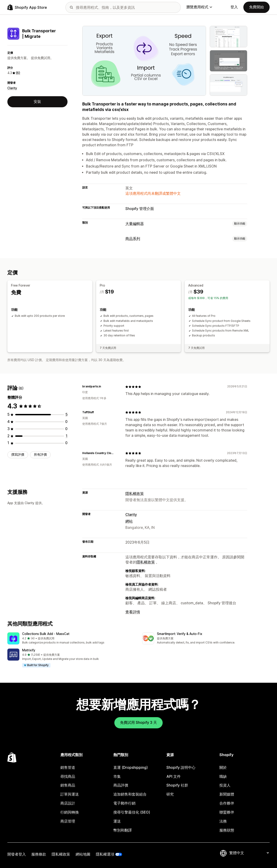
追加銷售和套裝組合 (130, 794)
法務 (223, 821)
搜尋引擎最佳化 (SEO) (132, 812)
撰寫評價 (18, 455)
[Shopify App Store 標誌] (27, 7)
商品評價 (121, 785)
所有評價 (40, 455)
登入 (234, 7)
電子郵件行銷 (124, 803)
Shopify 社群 (177, 785)
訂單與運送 (70, 794)
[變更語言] (249, 853)
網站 (129, 521)
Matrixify (29, 650)
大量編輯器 (135, 224)
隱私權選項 (105, 854)
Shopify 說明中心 (181, 767)
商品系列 (133, 239)
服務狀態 (227, 830)
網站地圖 (83, 854)
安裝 (37, 102)
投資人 (225, 785)
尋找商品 (68, 776)
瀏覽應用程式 (199, 7)
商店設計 (68, 803)
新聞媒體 (227, 794)
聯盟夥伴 (227, 812)
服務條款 (39, 854)
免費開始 (256, 7)
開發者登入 (17, 854)
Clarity (12, 88)
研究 (170, 794)
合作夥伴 (227, 803)
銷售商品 (68, 785)
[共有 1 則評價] (67, 436)
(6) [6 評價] (18, 73)
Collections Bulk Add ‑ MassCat (46, 634)
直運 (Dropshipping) (131, 767)
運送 (117, 821)
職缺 (223, 776)
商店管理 (68, 821)
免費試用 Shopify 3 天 (138, 723)
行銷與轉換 (70, 812)
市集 (117, 776)
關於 (223, 767)
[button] (71, 639)
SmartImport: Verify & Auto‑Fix (180, 634)
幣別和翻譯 (123, 830)
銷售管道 (68, 767)
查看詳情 (133, 612)
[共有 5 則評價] (66, 415)
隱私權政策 (135, 494)
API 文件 (174, 776)
